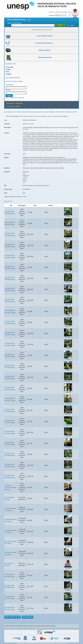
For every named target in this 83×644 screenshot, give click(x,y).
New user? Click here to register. (14, 81)
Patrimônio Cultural (71, 112)
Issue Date (10, 67)
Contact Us (52, 12)
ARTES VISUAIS (60, 112)
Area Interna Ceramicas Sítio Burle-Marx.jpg (11, 488)
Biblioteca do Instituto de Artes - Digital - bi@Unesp (41, 112)
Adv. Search (71, 25)
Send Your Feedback (61, 12)
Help (69, 12)
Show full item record (12, 617)
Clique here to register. (13, 106)
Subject (9, 74)
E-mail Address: (10, 85)
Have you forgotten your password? (15, 98)
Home (29, 20)
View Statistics (28, 617)
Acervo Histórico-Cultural (19, 112)
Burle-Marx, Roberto (28, 124)
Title (8, 72)
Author (9, 70)
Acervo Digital (8, 112)
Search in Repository (15, 23)
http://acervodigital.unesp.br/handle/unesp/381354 (36, 186)
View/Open (68, 216)
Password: (8, 90)
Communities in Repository (42, 30)
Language (59, 15)
